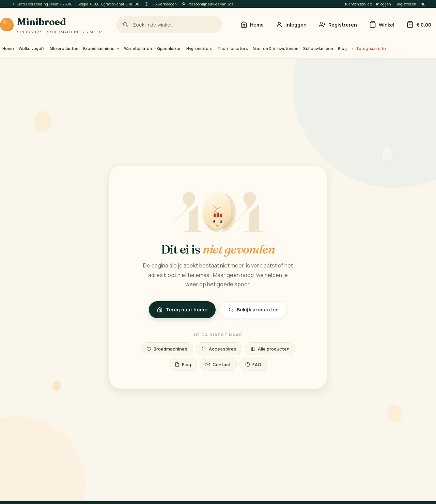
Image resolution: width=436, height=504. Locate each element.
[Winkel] (382, 25)
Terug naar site (371, 48)
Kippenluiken (169, 48)
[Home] (252, 25)
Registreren (406, 4)
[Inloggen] (291, 25)
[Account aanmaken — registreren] (338, 25)
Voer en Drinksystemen (276, 48)
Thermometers (233, 48)
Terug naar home (182, 310)
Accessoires (219, 349)
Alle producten (64, 48)
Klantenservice (359, 4)
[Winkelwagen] (419, 25)
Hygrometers (199, 48)
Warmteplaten (138, 48)
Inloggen (384, 4)
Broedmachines (101, 48)
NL (423, 4)
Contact (218, 364)
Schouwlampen (318, 48)
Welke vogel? (32, 48)
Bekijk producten (253, 310)
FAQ (253, 364)
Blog (342, 48)
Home (8, 48)
